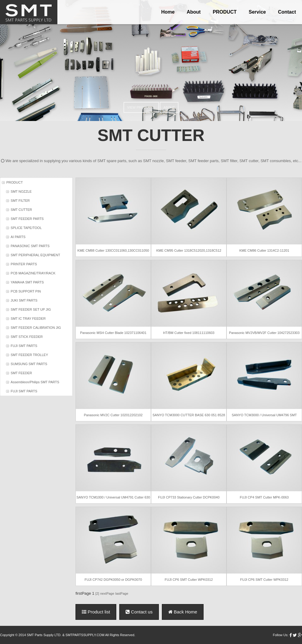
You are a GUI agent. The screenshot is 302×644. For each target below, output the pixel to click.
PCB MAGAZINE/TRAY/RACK (33, 273)
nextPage (107, 593)
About (194, 12)
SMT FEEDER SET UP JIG (31, 309)
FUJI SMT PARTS (24, 346)
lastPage (122, 593)
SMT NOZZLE (21, 191)
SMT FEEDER (21, 373)
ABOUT (169, 107)
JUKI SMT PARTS (24, 300)
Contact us (139, 612)
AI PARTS (18, 237)
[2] (97, 593)
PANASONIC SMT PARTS (30, 246)
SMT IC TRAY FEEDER (28, 319)
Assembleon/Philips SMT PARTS (35, 382)
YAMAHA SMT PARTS (27, 282)
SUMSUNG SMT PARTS (29, 364)
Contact (287, 12)
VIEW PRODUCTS (141, 107)
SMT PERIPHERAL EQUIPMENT (35, 255)
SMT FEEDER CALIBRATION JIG (36, 328)
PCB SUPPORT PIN (26, 291)
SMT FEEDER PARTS (27, 219)
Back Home (183, 612)
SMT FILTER (20, 201)
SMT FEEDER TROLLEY (29, 355)
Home (168, 12)
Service (257, 12)
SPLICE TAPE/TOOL (26, 228)
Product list (96, 612)
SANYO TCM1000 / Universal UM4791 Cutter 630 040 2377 (114, 497)
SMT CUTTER (21, 210)
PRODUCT (225, 12)
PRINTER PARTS (24, 264)
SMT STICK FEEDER (27, 337)
